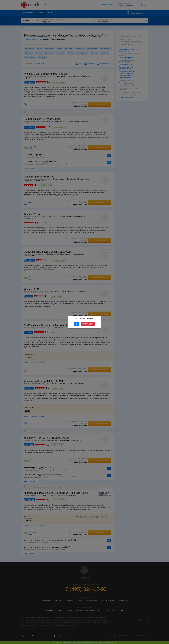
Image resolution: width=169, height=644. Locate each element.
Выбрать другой (88, 324)
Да (77, 324)
